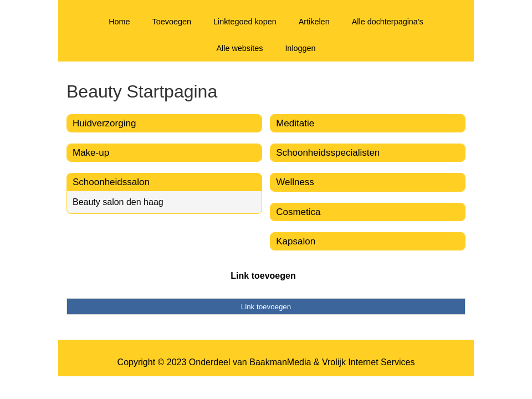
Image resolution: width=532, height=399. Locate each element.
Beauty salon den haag (118, 202)
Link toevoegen (263, 276)
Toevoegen (172, 22)
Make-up (91, 153)
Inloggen (300, 48)
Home (119, 22)
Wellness (295, 182)
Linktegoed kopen (245, 22)
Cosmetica (298, 212)
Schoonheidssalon (111, 182)
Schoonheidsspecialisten (328, 153)
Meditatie (295, 123)
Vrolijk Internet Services (368, 362)
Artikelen (314, 22)
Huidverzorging (104, 123)
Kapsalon (296, 241)
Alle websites (239, 48)
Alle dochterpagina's (388, 22)
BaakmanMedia (280, 362)
